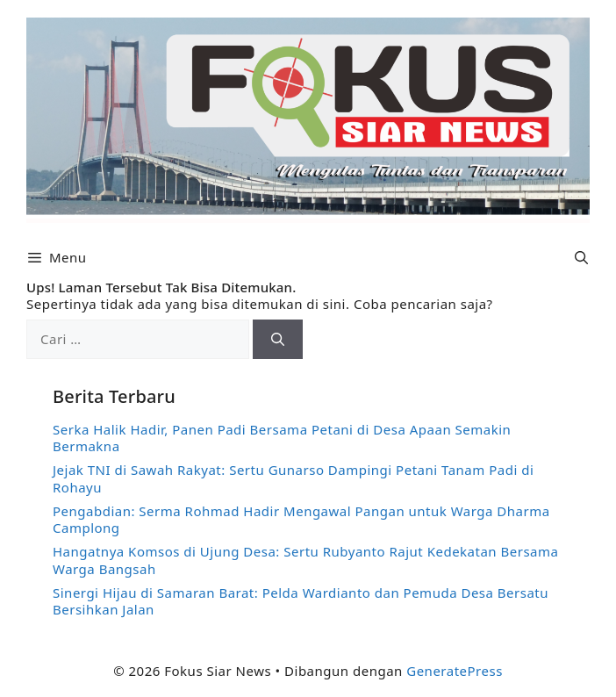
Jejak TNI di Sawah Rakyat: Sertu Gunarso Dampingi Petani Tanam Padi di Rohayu (293, 478)
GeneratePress (455, 671)
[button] (581, 258)
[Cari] (278, 339)
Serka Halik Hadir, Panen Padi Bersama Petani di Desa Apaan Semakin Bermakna (282, 438)
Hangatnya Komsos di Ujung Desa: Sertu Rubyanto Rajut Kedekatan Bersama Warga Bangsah (305, 560)
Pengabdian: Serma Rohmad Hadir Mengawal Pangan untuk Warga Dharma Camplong (301, 520)
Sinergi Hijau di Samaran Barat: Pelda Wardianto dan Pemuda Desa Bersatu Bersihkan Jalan (301, 601)
